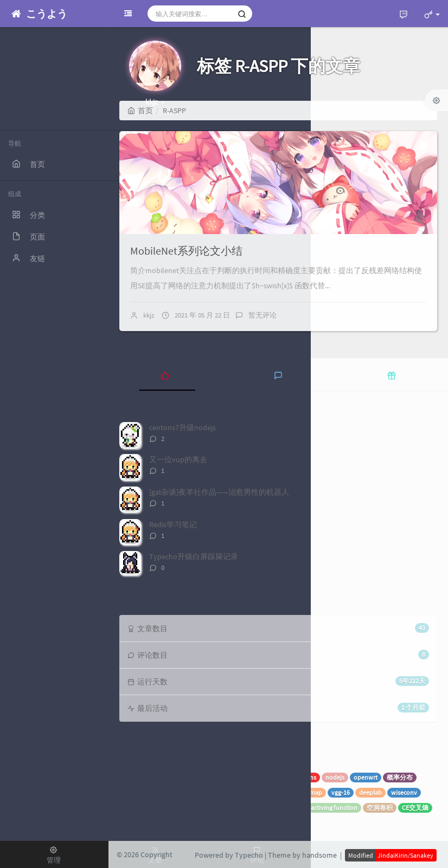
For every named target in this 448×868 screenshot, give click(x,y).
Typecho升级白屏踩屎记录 (194, 556)
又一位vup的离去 (178, 459)
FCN (225, 808)
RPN (214, 792)
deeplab (370, 792)
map (316, 792)
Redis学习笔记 (173, 524)
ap (297, 792)
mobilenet (137, 823)
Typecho (273, 777)
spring (132, 777)
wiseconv (404, 792)
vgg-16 (341, 792)
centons (305, 777)
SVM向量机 (139, 792)
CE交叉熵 (415, 808)
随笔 (245, 777)
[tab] (165, 374)
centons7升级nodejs (183, 427)
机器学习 (163, 777)
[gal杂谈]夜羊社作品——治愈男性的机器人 (219, 492)
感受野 (292, 808)
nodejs (335, 777)
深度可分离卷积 (188, 808)
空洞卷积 (380, 808)
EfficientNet (139, 808)
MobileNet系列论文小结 (186, 251)
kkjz (149, 315)
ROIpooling (245, 792)
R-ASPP (171, 823)
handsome (319, 855)
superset (197, 777)
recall (277, 792)
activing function (334, 808)
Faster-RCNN (181, 792)
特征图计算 (257, 808)
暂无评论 (263, 315)
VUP (224, 777)
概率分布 (400, 777)
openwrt (366, 777)
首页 (140, 111)
